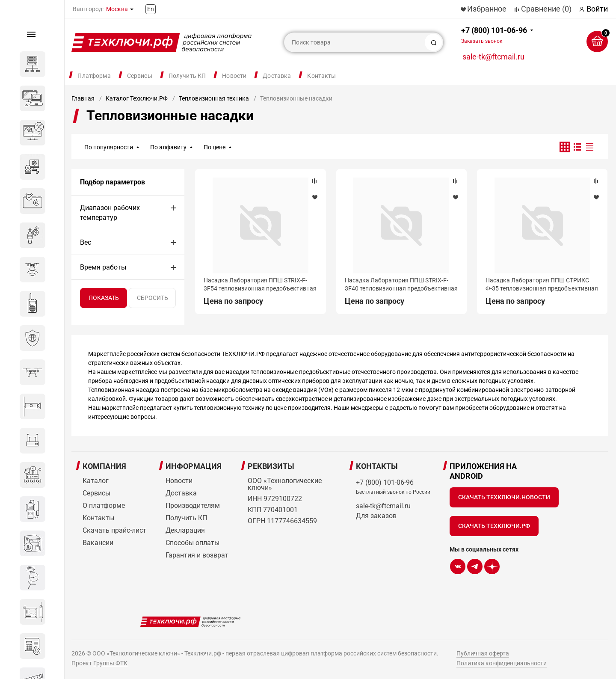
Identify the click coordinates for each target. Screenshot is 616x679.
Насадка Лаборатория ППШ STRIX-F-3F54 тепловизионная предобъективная (260, 284)
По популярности (109, 147)
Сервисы (140, 76)
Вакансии (98, 543)
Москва (117, 9)
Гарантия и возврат (197, 555)
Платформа (94, 76)
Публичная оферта (483, 653)
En (151, 9)
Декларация (185, 530)
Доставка (277, 76)
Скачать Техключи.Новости (504, 497)
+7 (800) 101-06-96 (494, 35)
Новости (234, 76)
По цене (215, 147)
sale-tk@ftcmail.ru (493, 57)
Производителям (193, 506)
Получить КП (187, 76)
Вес (86, 242)
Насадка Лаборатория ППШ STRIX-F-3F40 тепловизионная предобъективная (401, 284)
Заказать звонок (482, 41)
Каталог (96, 481)
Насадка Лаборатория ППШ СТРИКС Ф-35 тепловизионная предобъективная (542, 284)
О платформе (104, 506)
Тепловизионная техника (214, 98)
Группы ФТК (110, 663)
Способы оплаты (192, 543)
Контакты (321, 76)
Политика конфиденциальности (502, 663)
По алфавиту (168, 147)
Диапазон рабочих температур (110, 213)
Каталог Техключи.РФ (137, 98)
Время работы (103, 267)
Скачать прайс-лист (114, 530)
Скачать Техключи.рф (494, 526)
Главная (83, 98)
